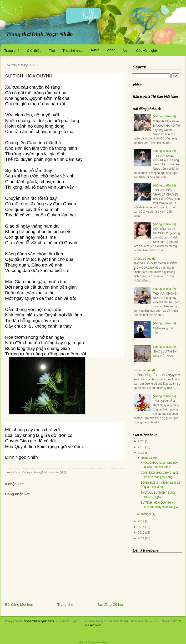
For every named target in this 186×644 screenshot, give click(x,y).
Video (111, 50)
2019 (141, 447)
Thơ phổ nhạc (73, 51)
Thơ (52, 51)
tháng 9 (146, 514)
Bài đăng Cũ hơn (111, 604)
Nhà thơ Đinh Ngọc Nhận (39, 621)
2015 (141, 533)
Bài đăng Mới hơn (19, 604)
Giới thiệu (34, 51)
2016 (141, 527)
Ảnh (126, 51)
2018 (141, 453)
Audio (95, 50)
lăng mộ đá (85, 642)
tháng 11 (147, 458)
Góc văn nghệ (146, 51)
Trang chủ (12, 51)
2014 (141, 538)
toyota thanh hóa (99, 642)
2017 (141, 521)
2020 (141, 441)
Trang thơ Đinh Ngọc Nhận (40, 34)
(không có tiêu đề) (164, 116)
